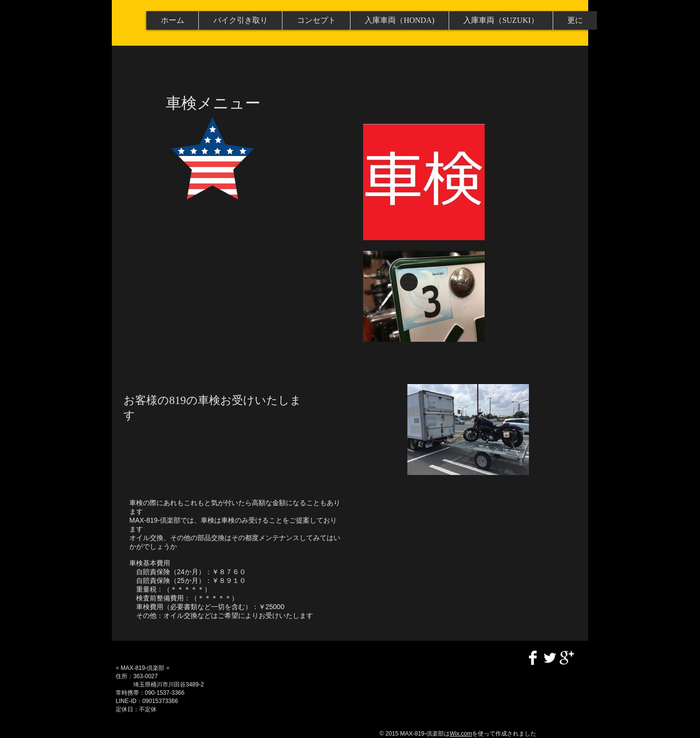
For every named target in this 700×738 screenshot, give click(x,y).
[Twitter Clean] (550, 658)
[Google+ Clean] (567, 658)
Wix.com (461, 734)
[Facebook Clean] (533, 658)
